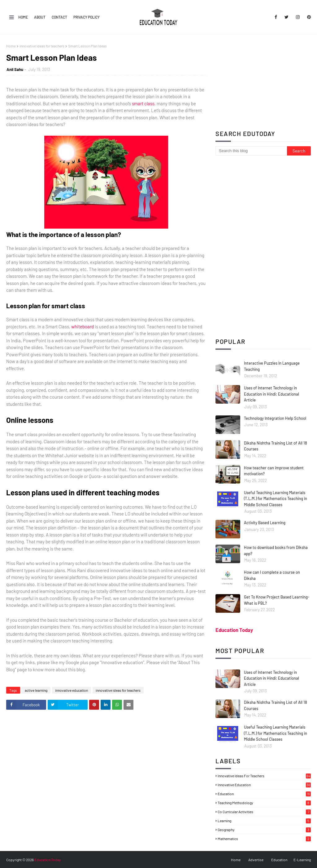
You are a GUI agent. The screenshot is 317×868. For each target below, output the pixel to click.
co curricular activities (264, 812)
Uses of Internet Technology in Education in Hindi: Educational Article (271, 394)
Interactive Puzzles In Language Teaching (272, 366)
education (264, 794)
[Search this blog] (251, 151)
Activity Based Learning (265, 523)
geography (264, 830)
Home (23, 17)
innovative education (72, 690)
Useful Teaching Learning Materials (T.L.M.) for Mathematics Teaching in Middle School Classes (276, 499)
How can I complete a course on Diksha (272, 575)
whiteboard (83, 327)
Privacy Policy (87, 17)
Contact (59, 17)
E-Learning (302, 860)
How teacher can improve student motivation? (274, 471)
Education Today (234, 630)
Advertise (256, 860)
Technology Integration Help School (275, 418)
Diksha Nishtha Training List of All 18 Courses (276, 446)
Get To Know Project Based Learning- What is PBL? (277, 600)
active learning (36, 690)
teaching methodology (264, 803)
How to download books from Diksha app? (276, 550)
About (40, 17)
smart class (143, 103)
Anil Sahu (15, 69)
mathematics (264, 839)
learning (264, 821)
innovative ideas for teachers (42, 46)
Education (279, 860)
